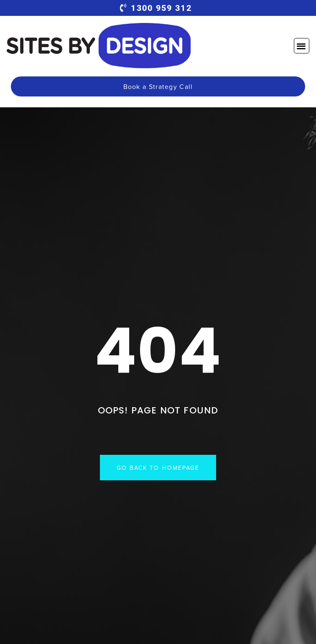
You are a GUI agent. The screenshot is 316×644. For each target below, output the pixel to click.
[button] (302, 46)
